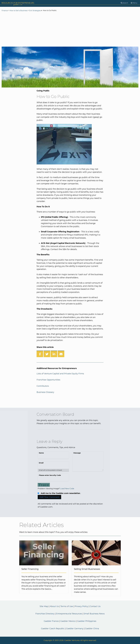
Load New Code (67, 489)
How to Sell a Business (19, 11)
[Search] (124, 3)
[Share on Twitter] (47, 354)
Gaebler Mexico (68, 621)
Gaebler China (92, 629)
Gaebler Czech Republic (53, 629)
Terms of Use (67, 606)
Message (77, 453)
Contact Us (95, 606)
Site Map (44, 606)
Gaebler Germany (75, 629)
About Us (54, 606)
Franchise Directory (45, 614)
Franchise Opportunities (48, 380)
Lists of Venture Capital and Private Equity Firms (60, 374)
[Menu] (134, 3)
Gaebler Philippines (87, 621)
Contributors (43, 386)
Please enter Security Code (50, 475)
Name (41, 453)
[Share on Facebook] (40, 354)
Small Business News (94, 614)
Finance (5, 11)
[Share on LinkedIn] (54, 354)
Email (41, 463)
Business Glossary (45, 392)
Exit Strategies (35, 11)
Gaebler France (51, 621)
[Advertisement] (70, 29)
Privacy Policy (81, 606)
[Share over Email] (61, 354)
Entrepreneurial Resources (69, 614)
